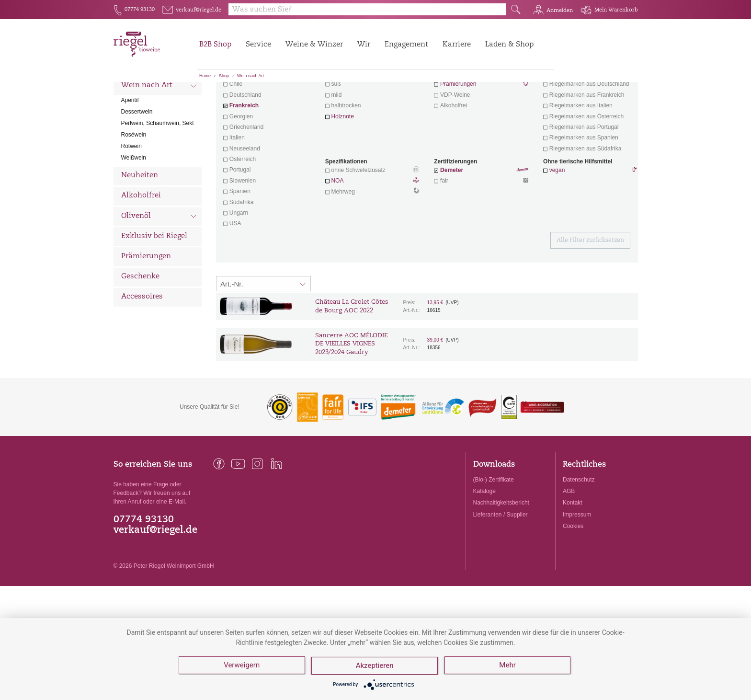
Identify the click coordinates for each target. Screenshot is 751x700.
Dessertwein (137, 165)
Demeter (452, 223)
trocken (340, 126)
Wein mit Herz (481, 127)
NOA (372, 235)
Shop (224, 76)
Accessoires (142, 350)
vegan (557, 223)
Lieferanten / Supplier (501, 568)
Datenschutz (579, 533)
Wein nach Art (250, 76)
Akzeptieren (375, 666)
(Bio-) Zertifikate (494, 533)
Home (205, 76)
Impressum (577, 568)
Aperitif (130, 153)
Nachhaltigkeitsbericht (501, 556)
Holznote (342, 170)
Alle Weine (140, 98)
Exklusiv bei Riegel (154, 290)
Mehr (508, 666)
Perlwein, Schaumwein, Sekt (158, 176)
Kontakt (573, 556)
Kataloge (484, 544)
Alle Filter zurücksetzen (590, 294)
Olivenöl (159, 270)
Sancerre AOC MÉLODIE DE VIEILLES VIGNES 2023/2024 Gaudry (351, 397)
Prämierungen (146, 310)
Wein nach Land (159, 119)
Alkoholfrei (141, 249)
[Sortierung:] (263, 337)
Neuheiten (140, 229)
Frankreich (244, 159)
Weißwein (134, 211)
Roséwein (134, 188)
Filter (428, 98)
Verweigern (242, 666)
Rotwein (131, 199)
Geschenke (140, 330)
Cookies (573, 579)
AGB (569, 544)
